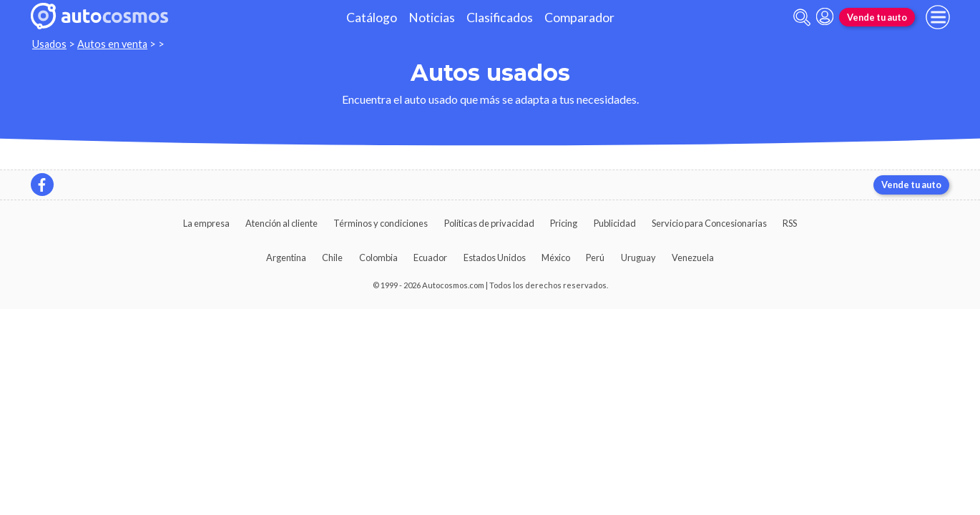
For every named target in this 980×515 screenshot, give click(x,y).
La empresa (206, 223)
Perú (595, 257)
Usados (49, 44)
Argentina (286, 257)
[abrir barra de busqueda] (802, 18)
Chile (332, 257)
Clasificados (500, 18)
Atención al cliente (281, 223)
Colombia (378, 257)
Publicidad (615, 223)
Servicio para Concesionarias (709, 223)
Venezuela (693, 257)
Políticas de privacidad (489, 223)
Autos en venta (112, 44)
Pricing (564, 223)
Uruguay (638, 257)
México (556, 257)
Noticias (432, 18)
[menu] (938, 17)
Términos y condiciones (381, 223)
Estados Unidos (495, 257)
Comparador (579, 18)
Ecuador (430, 257)
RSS (790, 223)
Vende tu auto (877, 17)
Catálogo (372, 18)
